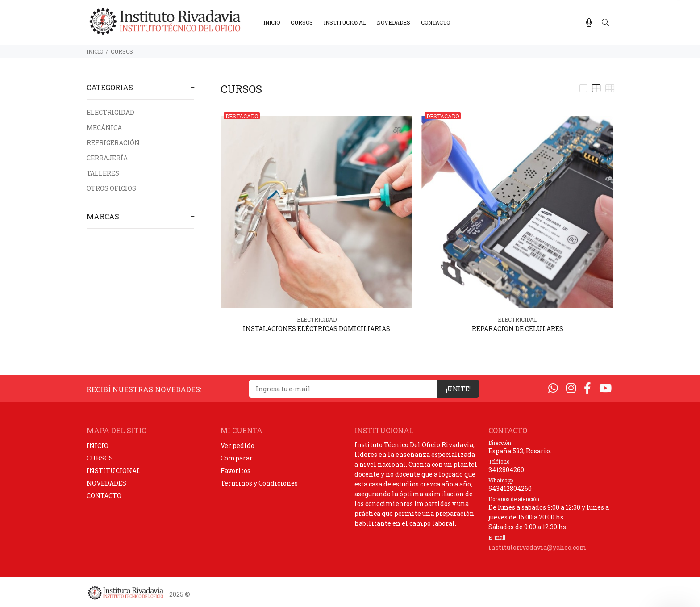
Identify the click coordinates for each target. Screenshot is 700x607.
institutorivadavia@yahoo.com (537, 547)
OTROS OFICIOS (111, 188)
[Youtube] (605, 388)
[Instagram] (571, 388)
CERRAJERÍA (107, 158)
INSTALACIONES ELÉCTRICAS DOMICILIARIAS (317, 329)
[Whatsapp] (553, 388)
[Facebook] (587, 388)
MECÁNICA (104, 128)
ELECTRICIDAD (110, 112)
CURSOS (122, 51)
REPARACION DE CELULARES (518, 329)
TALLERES (103, 173)
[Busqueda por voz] (589, 23)
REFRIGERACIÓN (113, 143)
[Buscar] (605, 23)
